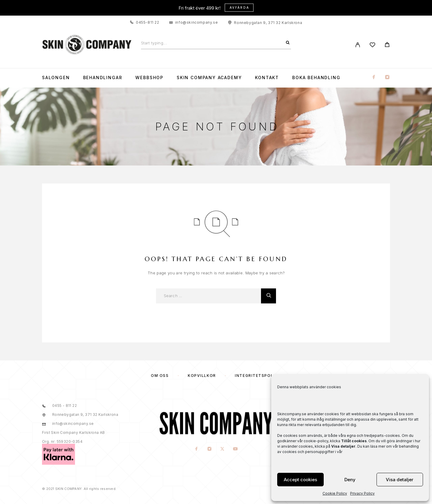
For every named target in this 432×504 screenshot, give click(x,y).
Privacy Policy (362, 493)
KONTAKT (267, 78)
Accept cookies (300, 480)
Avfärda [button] (240, 7)
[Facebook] (374, 78)
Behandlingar (103, 78)
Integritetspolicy (258, 376)
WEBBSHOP (149, 78)
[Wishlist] (372, 46)
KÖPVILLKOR (202, 376)
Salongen (56, 78)
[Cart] (387, 45)
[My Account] (358, 45)
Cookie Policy (335, 493)
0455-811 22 (148, 22)
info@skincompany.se (196, 22)
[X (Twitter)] (222, 449)
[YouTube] (235, 449)
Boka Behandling (316, 78)
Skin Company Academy (209, 78)
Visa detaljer (400, 480)
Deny (350, 480)
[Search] (288, 43)
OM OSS (160, 376)
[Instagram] (387, 78)
